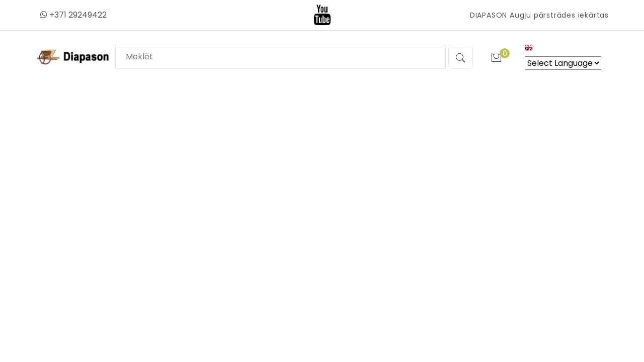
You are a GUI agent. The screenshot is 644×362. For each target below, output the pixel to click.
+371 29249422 (73, 15)
